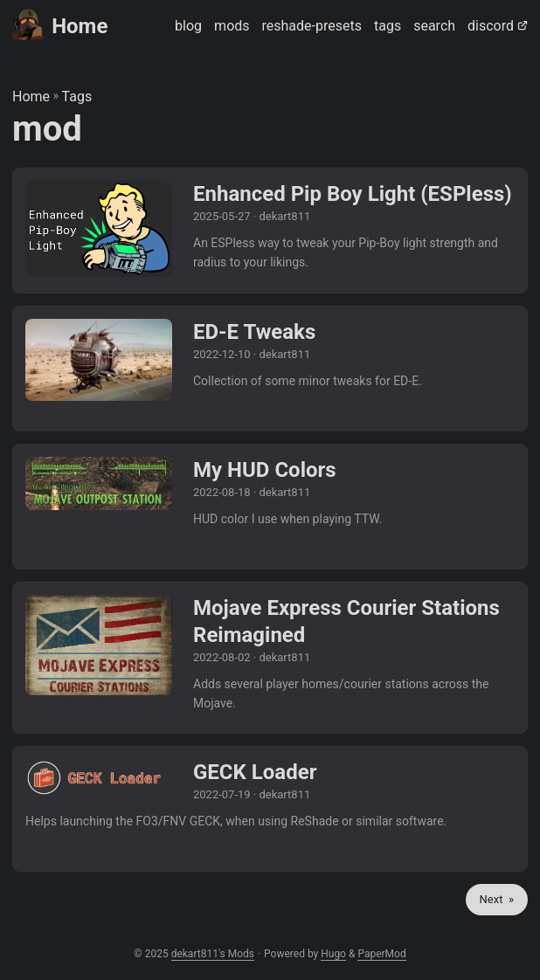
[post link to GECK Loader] (270, 809)
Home (60, 25)
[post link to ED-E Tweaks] (270, 369)
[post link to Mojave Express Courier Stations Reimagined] (270, 658)
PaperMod (381, 954)
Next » (497, 899)
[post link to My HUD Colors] (270, 507)
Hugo (333, 954)
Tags (77, 97)
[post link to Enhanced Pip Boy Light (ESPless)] (270, 231)
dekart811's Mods (213, 954)
